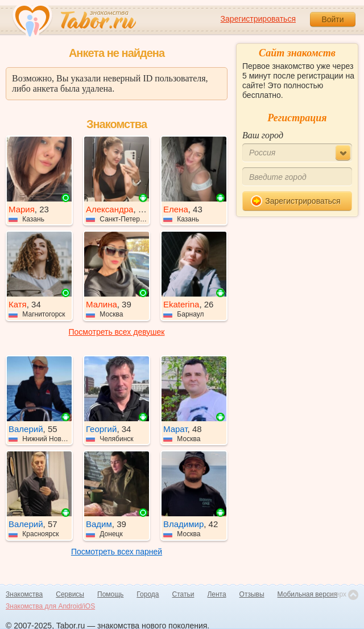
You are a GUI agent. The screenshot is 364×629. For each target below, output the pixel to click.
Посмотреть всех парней (117, 552)
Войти (332, 19)
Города (148, 594)
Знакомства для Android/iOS (50, 606)
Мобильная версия (308, 594)
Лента (216, 594)
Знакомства (24, 594)
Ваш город (263, 135)
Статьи (183, 594)
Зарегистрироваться (258, 19)
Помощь (110, 594)
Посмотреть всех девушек (117, 332)
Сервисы (70, 594)
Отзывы (252, 594)
